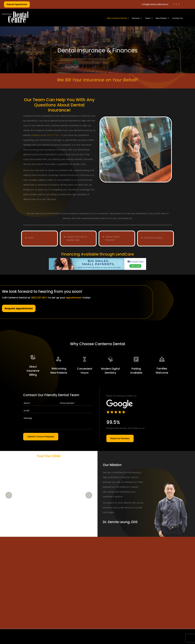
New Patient (161, 18)
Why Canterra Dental (117, 18)
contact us (37, 135)
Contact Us (177, 18)
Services (136, 18)
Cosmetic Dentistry (88, 641)
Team (148, 18)
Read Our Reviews (120, 438)
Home (29, 641)
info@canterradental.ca (155, 4)
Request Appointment (17, 4)
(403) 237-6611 (54, 135)
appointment (74, 298)
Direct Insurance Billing (33, 371)
